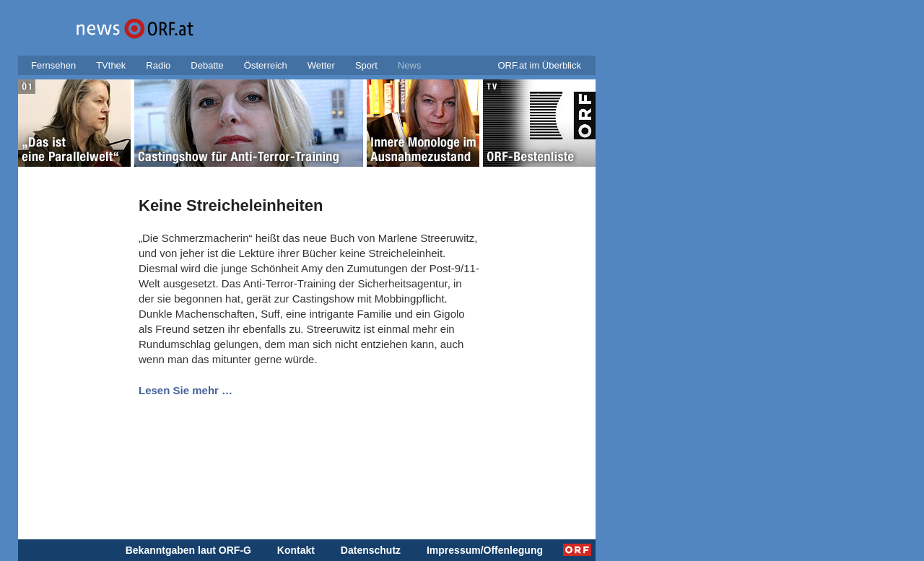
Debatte (207, 65)
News (410, 65)
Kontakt (296, 550)
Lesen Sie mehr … (186, 390)
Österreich (266, 65)
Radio (158, 65)
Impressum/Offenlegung (485, 550)
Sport (366, 65)
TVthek (111, 65)
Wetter (321, 65)
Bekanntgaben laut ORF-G (188, 550)
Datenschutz (371, 550)
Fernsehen (53, 65)
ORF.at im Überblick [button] (539, 65)
